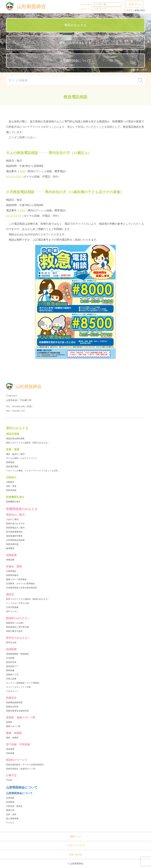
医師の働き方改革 (14, 631)
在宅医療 (10, 658)
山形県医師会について (75, 61)
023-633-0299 (14, 177)
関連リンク (76, 837)
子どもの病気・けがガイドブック (22, 458)
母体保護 (10, 749)
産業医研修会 (12, 575)
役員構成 (10, 802)
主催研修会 (11, 571)
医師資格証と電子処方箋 (17, 627)
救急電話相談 (12, 467)
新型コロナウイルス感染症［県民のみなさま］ (28, 443)
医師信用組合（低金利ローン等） (22, 769)
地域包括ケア (12, 666)
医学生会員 (11, 643)
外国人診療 (11, 679)
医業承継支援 (12, 544)
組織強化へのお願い (15, 623)
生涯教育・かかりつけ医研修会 (20, 584)
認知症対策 (11, 662)
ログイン (134, 4)
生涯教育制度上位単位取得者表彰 (22, 588)
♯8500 (21, 210)
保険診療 (10, 560)
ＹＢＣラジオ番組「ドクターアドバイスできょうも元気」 (33, 471)
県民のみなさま (75, 25)
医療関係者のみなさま (75, 43)
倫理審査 (10, 548)
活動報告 (10, 482)
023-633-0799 (14, 216)
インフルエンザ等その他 (17, 603)
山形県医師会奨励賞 (15, 540)
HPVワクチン (12, 612)
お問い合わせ (75, 855)
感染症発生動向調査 (15, 439)
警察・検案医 (12, 738)
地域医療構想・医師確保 (17, 654)
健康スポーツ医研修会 (16, 579)
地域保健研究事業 (14, 536)
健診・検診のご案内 (15, 454)
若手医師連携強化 (14, 532)
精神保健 (10, 670)
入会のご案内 (12, 519)
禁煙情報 (10, 462)
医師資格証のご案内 (15, 528)
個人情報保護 (12, 819)
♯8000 (21, 171)
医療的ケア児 (12, 675)
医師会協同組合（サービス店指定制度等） (26, 765)
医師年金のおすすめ (15, 524)
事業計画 (10, 810)
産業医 (9, 722)
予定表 (9, 780)
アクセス (10, 823)
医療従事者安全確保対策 (17, 711)
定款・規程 (11, 814)
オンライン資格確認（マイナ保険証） (24, 683)
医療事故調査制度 (14, 703)
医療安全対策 (12, 707)
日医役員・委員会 (14, 806)
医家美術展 (11, 490)
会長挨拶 (10, 798)
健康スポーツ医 (13, 726)
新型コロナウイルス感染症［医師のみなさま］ (28, 599)
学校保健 (10, 753)
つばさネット (12, 691)
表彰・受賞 (11, 486)
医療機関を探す (13, 502)
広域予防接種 (12, 607)
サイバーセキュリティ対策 (18, 687)
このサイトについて (76, 846)
